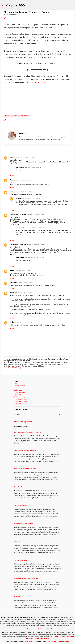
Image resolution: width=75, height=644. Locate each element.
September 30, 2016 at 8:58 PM (35, 215)
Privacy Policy (51, 641)
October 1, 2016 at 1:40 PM (33, 198)
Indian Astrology (20, 397)
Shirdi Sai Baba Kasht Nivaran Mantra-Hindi (28, 432)
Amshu (12, 157)
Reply (12, 176)
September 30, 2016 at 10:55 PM (34, 258)
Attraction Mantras (20, 487)
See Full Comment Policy (12, 368)
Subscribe (50, 629)
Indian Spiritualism (21, 401)
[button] (5, 19)
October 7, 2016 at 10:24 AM (23, 293)
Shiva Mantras (25, 116)
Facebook (36, 629)
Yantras (17, 388)
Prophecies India (20, 399)
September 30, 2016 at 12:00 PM (25, 157)
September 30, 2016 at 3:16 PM (34, 167)
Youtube (43, 629)
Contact (59, 641)
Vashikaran (18, 390)
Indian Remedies (20, 392)
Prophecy (17, 395)
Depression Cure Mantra (35, 82)
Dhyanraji (13, 282)
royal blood (20, 198)
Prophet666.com (32, 137)
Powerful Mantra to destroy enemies (26, 578)
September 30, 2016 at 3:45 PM (24, 180)
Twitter (29, 629)
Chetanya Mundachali (18, 215)
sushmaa (13, 322)
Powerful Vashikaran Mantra (23, 523)
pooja (12, 270)
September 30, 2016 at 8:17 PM (23, 192)
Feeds (24, 629)
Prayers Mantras (20, 386)
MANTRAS (17, 597)
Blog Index (18, 404)
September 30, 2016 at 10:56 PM (34, 228)
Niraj (12, 192)
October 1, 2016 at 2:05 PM (25, 282)
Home (16, 383)
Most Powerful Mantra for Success (25, 469)
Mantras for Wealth (20, 560)
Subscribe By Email (23, 421)
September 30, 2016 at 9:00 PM (35, 244)
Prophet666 (15, 5)
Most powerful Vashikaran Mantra (25, 450)
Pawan (12, 180)
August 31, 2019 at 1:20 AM (25, 322)
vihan (12, 293)
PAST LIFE (17, 542)
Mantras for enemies (11, 116)
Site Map (66, 641)
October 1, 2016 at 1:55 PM (22, 271)
